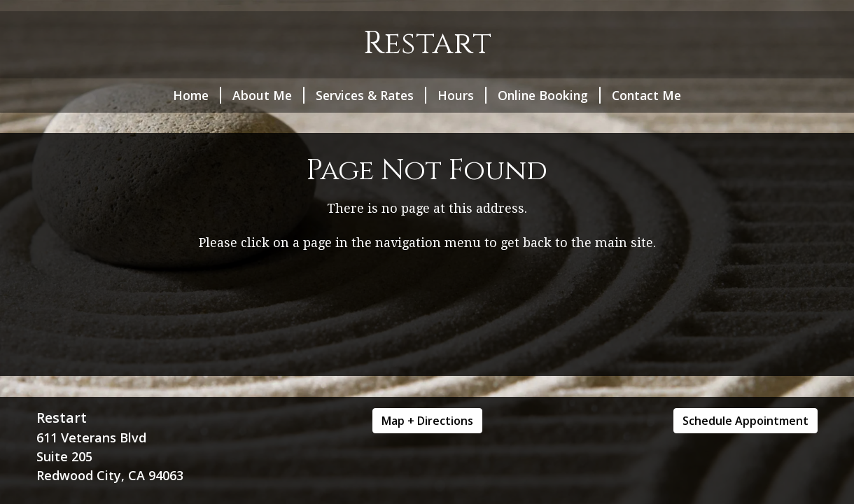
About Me (268, 95)
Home (197, 95)
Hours (462, 95)
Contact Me (646, 95)
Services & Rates (371, 95)
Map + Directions (427, 421)
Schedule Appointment (745, 421)
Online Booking (549, 95)
